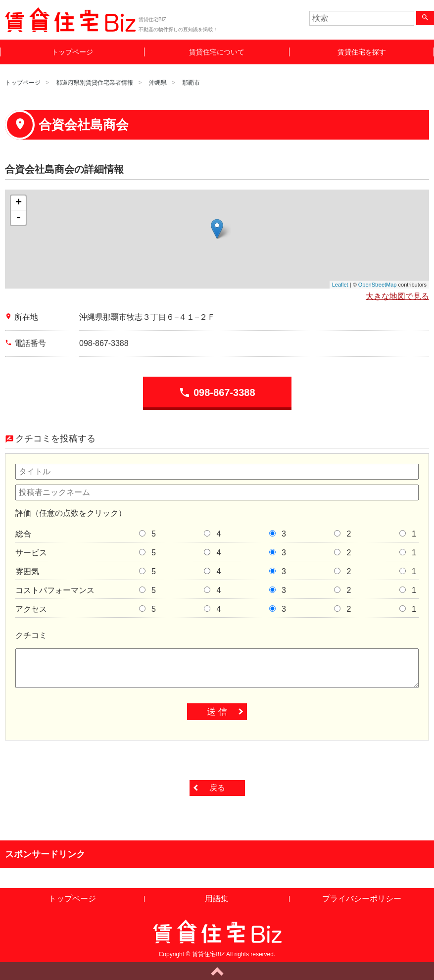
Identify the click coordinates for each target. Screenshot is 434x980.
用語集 (217, 899)
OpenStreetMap (378, 285)
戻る (217, 788)
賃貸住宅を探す (362, 52)
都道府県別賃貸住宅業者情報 (95, 83)
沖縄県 (158, 83)
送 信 (217, 712)
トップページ (72, 52)
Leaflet (340, 285)
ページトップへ (217, 971)
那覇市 (191, 83)
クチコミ (31, 635)
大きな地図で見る (397, 296)
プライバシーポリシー (362, 899)
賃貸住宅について (217, 52)
